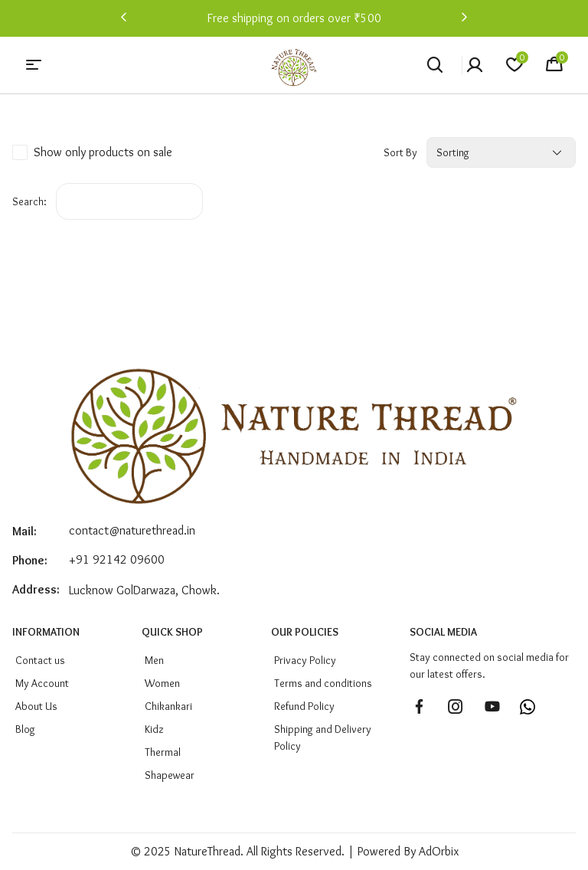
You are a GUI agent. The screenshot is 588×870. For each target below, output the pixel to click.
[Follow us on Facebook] (419, 707)
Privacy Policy (305, 660)
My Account (42, 683)
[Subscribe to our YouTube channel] (492, 707)
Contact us (40, 660)
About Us (36, 706)
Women (162, 683)
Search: (29, 201)
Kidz (154, 729)
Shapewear (170, 775)
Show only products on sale (103, 152)
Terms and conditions (323, 683)
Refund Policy (304, 706)
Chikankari (168, 706)
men (154, 660)
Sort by (400, 152)
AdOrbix (439, 851)
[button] (124, 18)
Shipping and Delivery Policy (323, 738)
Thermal (163, 752)
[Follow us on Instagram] (456, 707)
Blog (25, 729)
